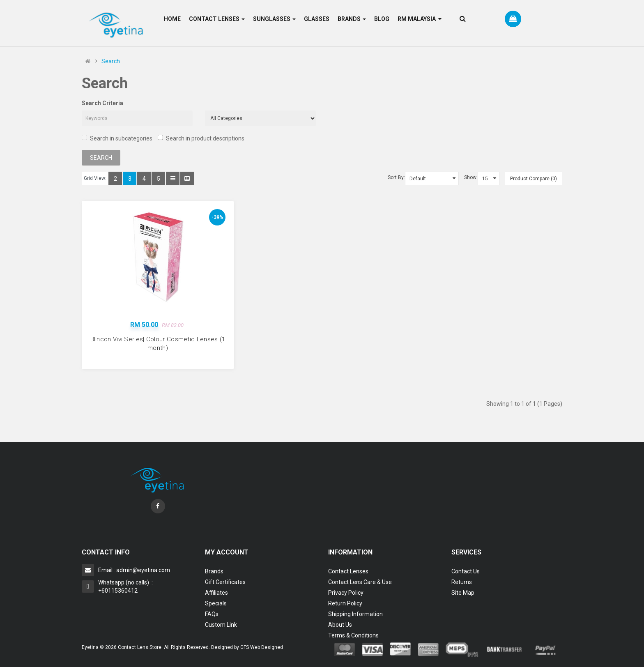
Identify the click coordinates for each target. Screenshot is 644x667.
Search (111, 61)
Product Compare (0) (534, 179)
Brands (214, 571)
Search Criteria (102, 103)
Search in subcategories (117, 138)
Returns (462, 582)
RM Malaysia (420, 19)
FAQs (212, 614)
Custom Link (221, 625)
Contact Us (466, 571)
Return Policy (345, 603)
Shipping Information (355, 614)
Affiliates (216, 593)
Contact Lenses (348, 571)
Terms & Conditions (353, 635)
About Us (340, 625)
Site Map (463, 593)
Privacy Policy (346, 593)
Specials (216, 603)
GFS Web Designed (262, 647)
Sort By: (396, 177)
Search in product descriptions (201, 138)
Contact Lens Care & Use (360, 582)
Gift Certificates (225, 582)
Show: (471, 177)
